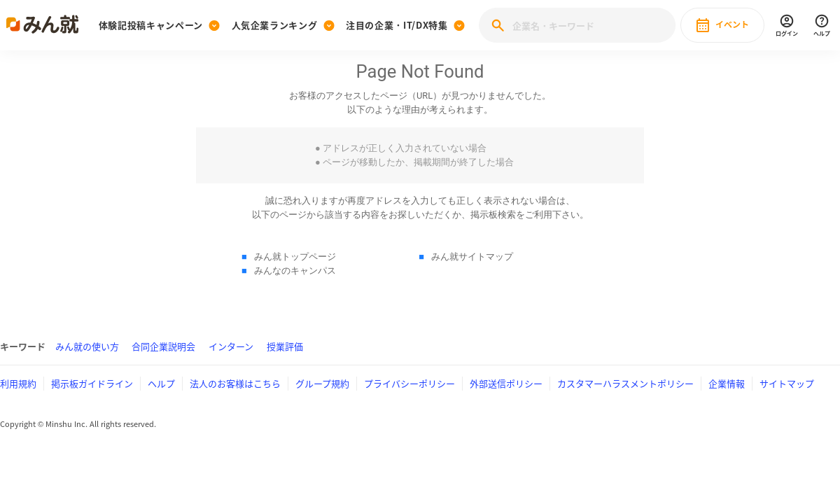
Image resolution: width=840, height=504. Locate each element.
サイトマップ (787, 383)
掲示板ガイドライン (92, 383)
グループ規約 (322, 383)
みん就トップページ (295, 257)
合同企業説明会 (163, 346)
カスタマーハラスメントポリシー (625, 383)
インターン (231, 346)
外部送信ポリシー (506, 383)
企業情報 (727, 383)
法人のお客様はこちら (235, 383)
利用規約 (18, 383)
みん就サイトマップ (472, 257)
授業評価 (285, 346)
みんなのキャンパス (295, 271)
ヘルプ (161, 383)
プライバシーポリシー (409, 383)
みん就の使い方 (87, 346)
